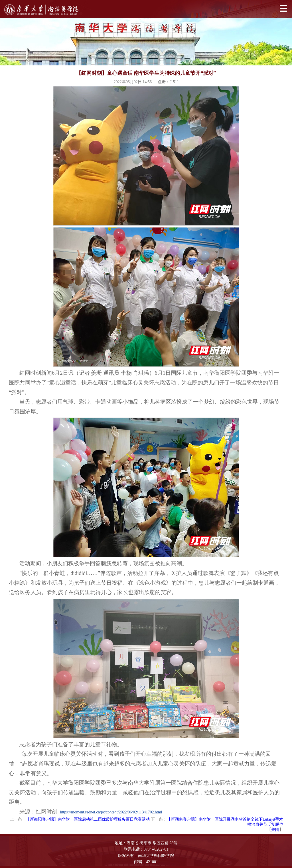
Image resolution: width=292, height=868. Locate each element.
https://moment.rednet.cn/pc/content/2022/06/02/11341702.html (111, 812)
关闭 (275, 830)
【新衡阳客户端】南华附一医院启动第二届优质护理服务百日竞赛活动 (88, 819)
